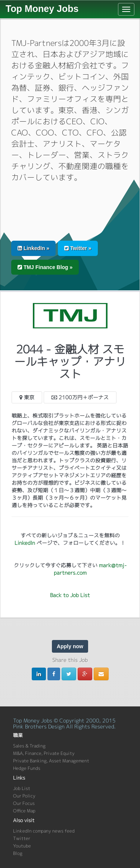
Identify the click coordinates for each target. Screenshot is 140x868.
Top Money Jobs (42, 9)
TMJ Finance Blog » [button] (45, 267)
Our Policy (24, 796)
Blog (18, 853)
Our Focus (24, 803)
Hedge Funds (27, 768)
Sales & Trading (29, 746)
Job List (22, 788)
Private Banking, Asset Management (51, 761)
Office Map (24, 811)
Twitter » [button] (78, 248)
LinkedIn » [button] (33, 248)
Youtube (22, 846)
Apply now (70, 646)
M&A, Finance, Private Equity (44, 753)
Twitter (22, 838)
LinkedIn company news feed (44, 831)
